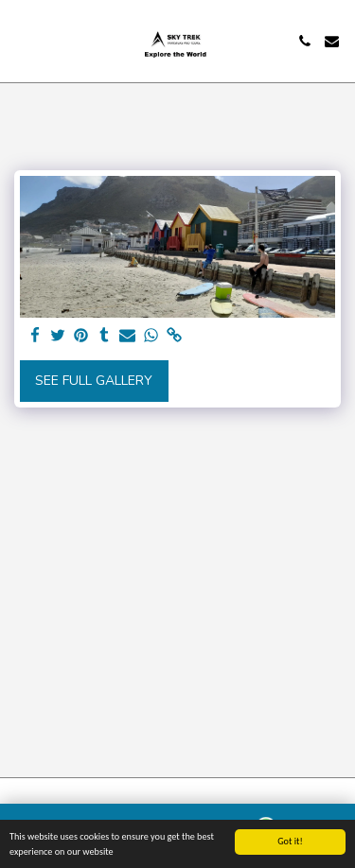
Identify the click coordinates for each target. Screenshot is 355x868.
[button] (21, 40)
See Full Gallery (94, 381)
